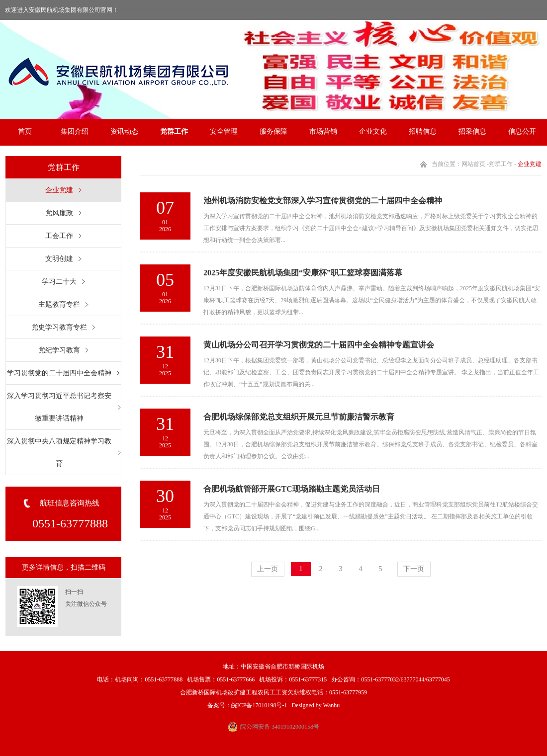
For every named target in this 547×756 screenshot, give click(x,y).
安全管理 (224, 131)
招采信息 (472, 131)
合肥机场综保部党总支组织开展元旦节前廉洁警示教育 (299, 417)
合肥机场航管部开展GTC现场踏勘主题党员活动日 (292, 489)
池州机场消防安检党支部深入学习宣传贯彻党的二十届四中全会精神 (323, 201)
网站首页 (473, 164)
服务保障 (273, 131)
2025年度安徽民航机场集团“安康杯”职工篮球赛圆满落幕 (303, 273)
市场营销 (323, 131)
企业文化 (373, 131)
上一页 (268, 569)
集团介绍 (75, 131)
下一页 (414, 569)
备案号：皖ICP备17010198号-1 (247, 705)
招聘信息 (423, 131)
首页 (25, 131)
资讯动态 (124, 131)
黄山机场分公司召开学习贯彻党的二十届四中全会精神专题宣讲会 (319, 345)
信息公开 (522, 131)
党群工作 (174, 131)
